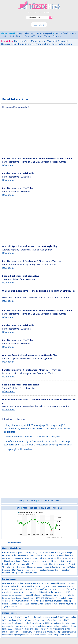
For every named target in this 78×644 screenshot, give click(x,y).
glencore (54, 589)
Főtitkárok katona (17, 586)
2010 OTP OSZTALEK (45, 598)
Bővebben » (8, 165)
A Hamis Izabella (46, 592)
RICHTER (49, 500)
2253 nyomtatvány (53, 623)
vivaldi (30, 586)
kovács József (16, 589)
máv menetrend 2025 (60, 620)
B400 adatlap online (31, 561)
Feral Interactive (9, 583)
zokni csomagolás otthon (49, 626)
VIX (54, 508)
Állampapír (30, 33)
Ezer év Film (49, 552)
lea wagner (32, 592)
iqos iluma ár (40, 629)
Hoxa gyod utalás (35, 567)
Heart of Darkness (32, 595)
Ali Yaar (46, 561)
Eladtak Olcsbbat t (55, 558)
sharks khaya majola (68, 604)
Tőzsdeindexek (38, 41)
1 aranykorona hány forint (26, 626)
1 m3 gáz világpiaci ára (23, 629)
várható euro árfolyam (34, 623)
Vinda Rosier (28, 598)
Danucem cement (39, 564)
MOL (33, 500)
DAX (18, 508)
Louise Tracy (40, 586)
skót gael (61, 552)
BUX (39, 36)
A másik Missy (16, 604)
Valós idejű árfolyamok (58, 41)
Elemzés (57, 36)
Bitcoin (19, 36)
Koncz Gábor (39, 558)
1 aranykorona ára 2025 (12, 617)
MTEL (40, 500)
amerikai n (59, 595)
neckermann (70, 558)
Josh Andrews (51, 604)
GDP (57, 33)
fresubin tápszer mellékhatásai (60, 629)
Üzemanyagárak (45, 33)
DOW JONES (45, 508)
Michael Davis (37, 604)
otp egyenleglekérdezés (20, 635)
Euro (27, 36)
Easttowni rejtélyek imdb (12, 558)
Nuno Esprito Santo (12, 561)
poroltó (20, 573)
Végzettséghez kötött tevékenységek (47, 601)
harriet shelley (31, 570)
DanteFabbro (36, 555)
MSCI (27, 604)
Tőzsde (47, 36)
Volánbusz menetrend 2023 (59, 586)
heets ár (64, 626)
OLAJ (60, 508)
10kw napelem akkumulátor (55, 583)
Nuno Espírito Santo (11, 564)
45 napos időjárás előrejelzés (37, 620)
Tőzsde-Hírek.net (14, 543)
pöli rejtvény (27, 632)
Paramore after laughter (12, 552)
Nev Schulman (31, 573)
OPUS (58, 500)
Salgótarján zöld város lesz (19, 449)
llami (62, 589)
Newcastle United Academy (63, 561)
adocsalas (60, 592)
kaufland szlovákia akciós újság (45, 635)
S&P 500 (33, 508)
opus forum (65, 635)
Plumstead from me (58, 564)
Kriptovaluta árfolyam (62, 44)
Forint (5, 36)
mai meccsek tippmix (11, 632)
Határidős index (9, 44)
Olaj (12, 36)
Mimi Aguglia (18, 570)
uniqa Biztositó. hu (52, 567)
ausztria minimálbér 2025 (54, 617)
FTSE (25, 508)
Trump (20, 33)
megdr (28, 558)
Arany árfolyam (43, 44)
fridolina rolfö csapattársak (36, 589)
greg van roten (10, 607)
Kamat (73, 33)
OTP (33, 36)
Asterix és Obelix (66, 555)
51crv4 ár (11, 567)
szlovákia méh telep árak (13, 623)
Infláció (65, 33)
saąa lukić (25, 564)
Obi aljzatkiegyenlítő (34, 552)
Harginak (21, 567)
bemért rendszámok (33, 617)
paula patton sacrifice (49, 570)
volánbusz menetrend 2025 (30, 583)
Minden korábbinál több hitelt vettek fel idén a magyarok (33, 437)
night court (47, 595)
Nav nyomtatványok (21, 601)
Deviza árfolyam (26, 44)
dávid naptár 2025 (16, 620)
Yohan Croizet (50, 555)
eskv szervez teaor (20, 555)
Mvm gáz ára (19, 592)
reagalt (5, 589)
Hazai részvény (21, 41)
